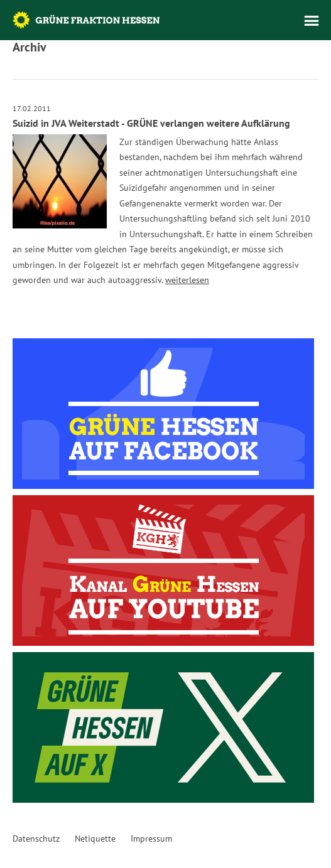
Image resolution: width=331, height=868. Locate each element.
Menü (312, 21)
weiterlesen (187, 280)
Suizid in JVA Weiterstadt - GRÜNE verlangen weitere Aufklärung (151, 123)
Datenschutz (36, 839)
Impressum (151, 839)
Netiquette (95, 839)
